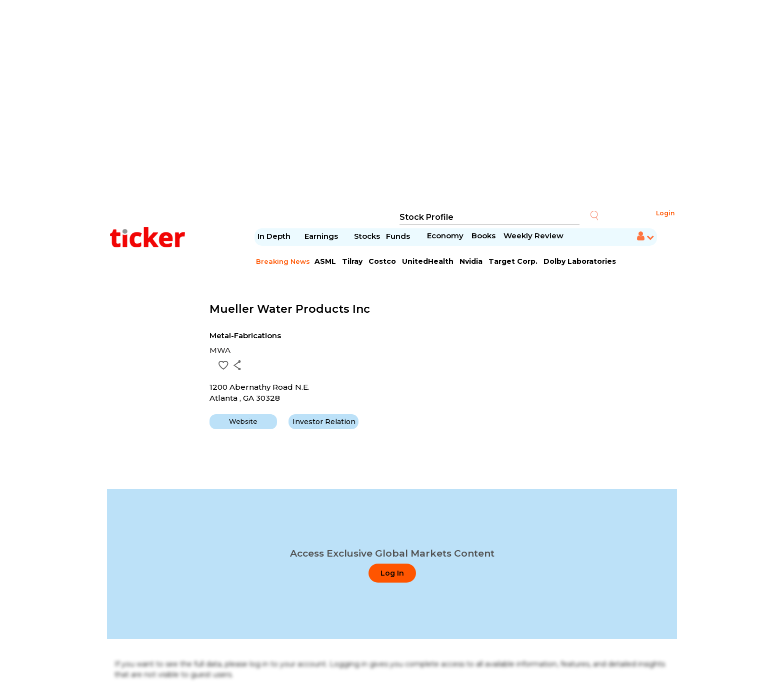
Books (483, 236)
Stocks (367, 236)
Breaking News (283, 261)
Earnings (322, 236)
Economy (445, 236)
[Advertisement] (392, 105)
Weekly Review (533, 236)
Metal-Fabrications (245, 336)
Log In (392, 573)
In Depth (274, 236)
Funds (399, 236)
